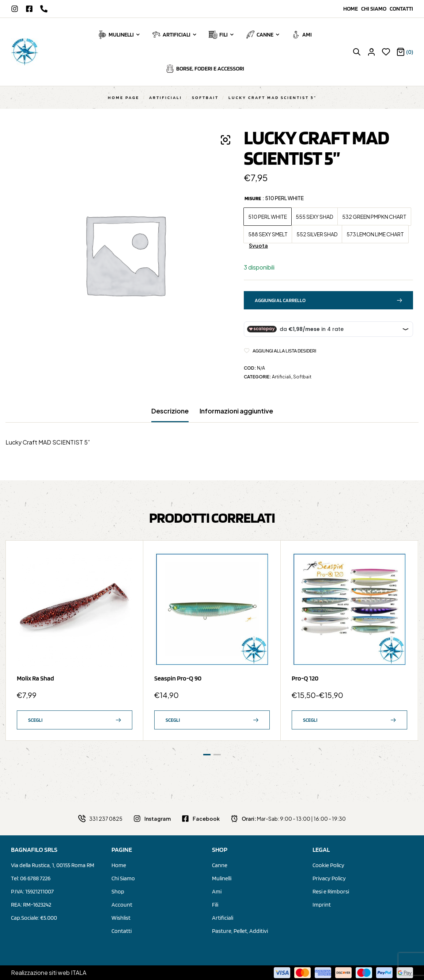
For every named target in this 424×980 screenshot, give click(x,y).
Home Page (124, 97)
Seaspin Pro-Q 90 (178, 678)
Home (352, 9)
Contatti (401, 9)
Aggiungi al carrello (280, 300)
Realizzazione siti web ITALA (49, 973)
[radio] (268, 217)
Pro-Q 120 (305, 678)
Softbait (205, 97)
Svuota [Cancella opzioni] (258, 246)
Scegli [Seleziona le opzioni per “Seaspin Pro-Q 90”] (173, 720)
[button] (226, 140)
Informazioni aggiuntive (236, 411)
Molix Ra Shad (35, 678)
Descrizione (170, 411)
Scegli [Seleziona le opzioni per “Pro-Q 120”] (310, 720)
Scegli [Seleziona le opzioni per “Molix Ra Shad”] (35, 720)
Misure (253, 198)
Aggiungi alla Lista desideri (284, 351)
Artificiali (166, 97)
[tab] (170, 415)
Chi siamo (375, 9)
